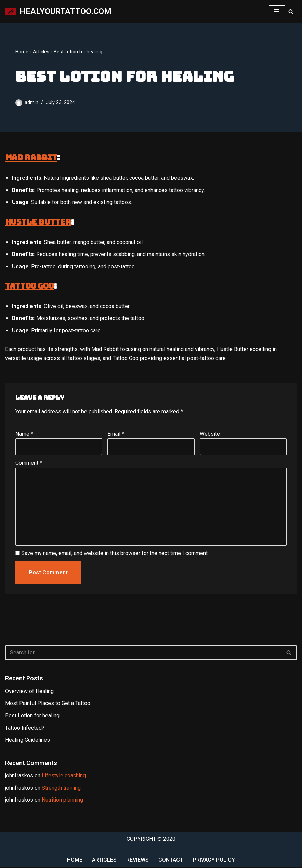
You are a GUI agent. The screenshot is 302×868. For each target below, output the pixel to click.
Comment (29, 463)
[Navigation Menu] (277, 11)
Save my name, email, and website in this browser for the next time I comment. (115, 554)
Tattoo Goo (30, 286)
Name (24, 434)
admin (31, 103)
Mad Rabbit (31, 158)
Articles (41, 52)
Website (210, 434)
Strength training (61, 788)
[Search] (291, 11)
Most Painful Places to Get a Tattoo (48, 704)
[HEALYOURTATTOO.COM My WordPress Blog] (58, 11)
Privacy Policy (214, 861)
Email (116, 434)
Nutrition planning (62, 801)
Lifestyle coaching (64, 776)
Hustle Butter (38, 222)
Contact (171, 861)
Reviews (137, 861)
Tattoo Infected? (25, 728)
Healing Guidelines (28, 741)
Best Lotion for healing (32, 716)
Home (22, 52)
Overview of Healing (29, 692)
